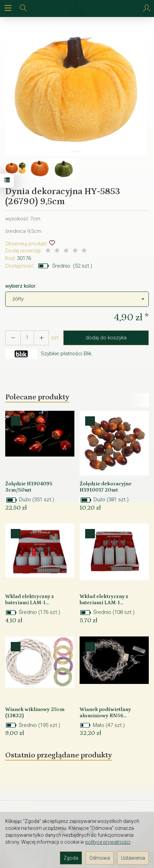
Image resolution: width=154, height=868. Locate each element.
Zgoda (71, 858)
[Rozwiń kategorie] (8, 8)
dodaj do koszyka (106, 338)
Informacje (77, 790)
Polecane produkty (37, 397)
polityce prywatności (108, 842)
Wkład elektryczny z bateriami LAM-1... (30, 600)
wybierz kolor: (21, 286)
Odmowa (100, 858)
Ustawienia (133, 858)
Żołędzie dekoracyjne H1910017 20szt (106, 487)
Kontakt (18, 811)
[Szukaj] (23, 8)
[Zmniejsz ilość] (41, 338)
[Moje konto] (147, 8)
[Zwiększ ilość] (13, 338)
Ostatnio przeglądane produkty (59, 755)
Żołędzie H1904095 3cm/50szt (29, 487)
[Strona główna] (77, 8)
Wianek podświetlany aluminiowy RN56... (105, 713)
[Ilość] (27, 338)
